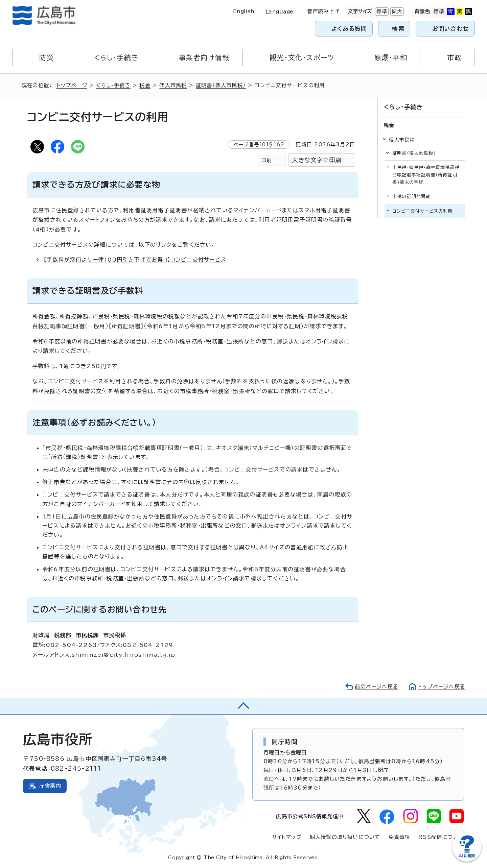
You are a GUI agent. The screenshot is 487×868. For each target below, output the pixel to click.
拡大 (396, 11)
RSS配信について (441, 837)
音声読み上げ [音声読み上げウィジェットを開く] (323, 11)
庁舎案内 (50, 786)
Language (280, 12)
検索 (398, 29)
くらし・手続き (113, 85)
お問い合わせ (451, 29)
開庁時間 (285, 742)
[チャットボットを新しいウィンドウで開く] (467, 860)
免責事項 (399, 837)
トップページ (72, 85)
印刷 (266, 160)
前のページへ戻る (377, 687)
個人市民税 (173, 85)
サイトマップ (287, 837)
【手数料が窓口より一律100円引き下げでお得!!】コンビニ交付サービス (135, 260)
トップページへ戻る (442, 687)
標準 (381, 11)
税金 (145, 85)
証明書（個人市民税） (221, 85)
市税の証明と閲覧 (411, 197)
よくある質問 (349, 29)
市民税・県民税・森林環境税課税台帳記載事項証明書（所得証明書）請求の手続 (426, 175)
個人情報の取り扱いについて (345, 837)
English (244, 11)
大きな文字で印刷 (317, 160)
